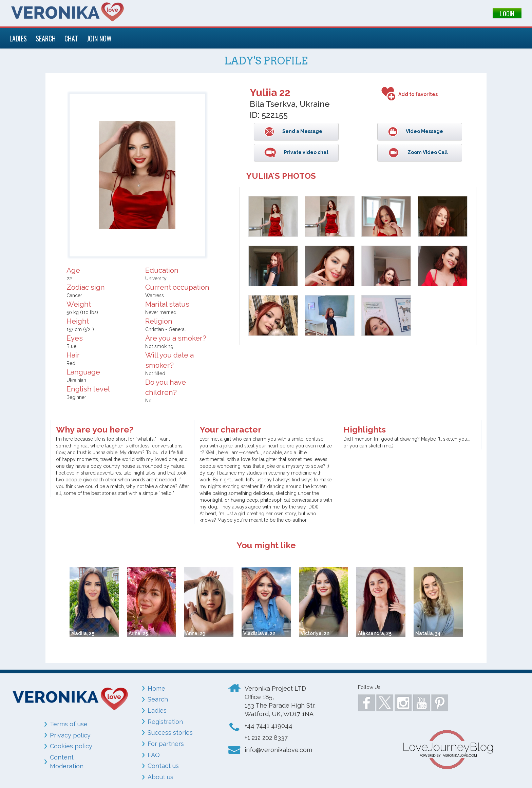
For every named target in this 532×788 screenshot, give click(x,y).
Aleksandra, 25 (375, 633)
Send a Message (302, 131)
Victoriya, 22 (315, 633)
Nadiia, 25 (83, 633)
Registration (165, 722)
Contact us (163, 766)
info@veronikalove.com (278, 750)
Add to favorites (418, 94)
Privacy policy (70, 735)
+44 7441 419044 (269, 726)
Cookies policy (71, 746)
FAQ (154, 755)
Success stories (170, 733)
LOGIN (507, 14)
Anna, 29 (196, 633)
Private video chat (306, 152)
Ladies (157, 710)
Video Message (424, 131)
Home (156, 688)
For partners (166, 744)
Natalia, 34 (428, 633)
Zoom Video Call (427, 152)
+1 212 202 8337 (266, 738)
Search (158, 699)
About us (160, 777)
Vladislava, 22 (259, 633)
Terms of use (69, 724)
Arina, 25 (138, 633)
